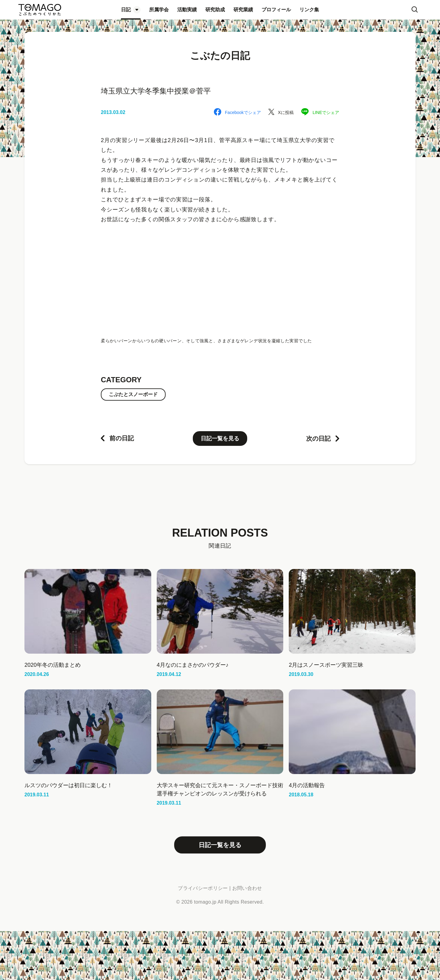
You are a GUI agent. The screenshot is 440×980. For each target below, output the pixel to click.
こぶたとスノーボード (133, 394)
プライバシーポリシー (203, 888)
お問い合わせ (247, 888)
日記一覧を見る (220, 439)
